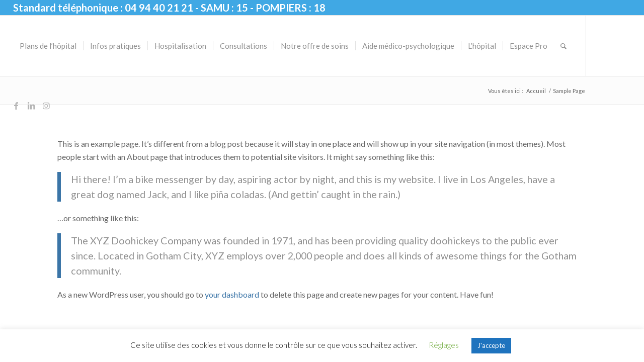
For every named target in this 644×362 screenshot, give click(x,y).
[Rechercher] (563, 46)
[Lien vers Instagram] (46, 106)
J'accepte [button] (491, 345)
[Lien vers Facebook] (16, 106)
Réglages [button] (444, 345)
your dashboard (232, 294)
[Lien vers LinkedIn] (31, 106)
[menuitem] (48, 46)
